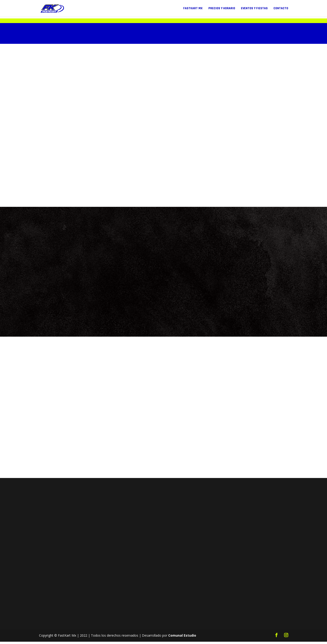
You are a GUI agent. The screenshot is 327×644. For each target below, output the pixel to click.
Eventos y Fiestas (254, 9)
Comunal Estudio (182, 638)
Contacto (281, 9)
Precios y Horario (222, 9)
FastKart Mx (193, 9)
